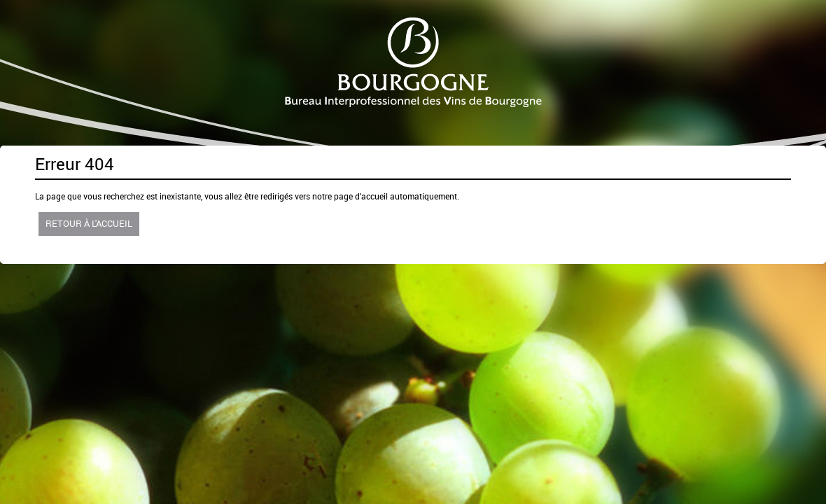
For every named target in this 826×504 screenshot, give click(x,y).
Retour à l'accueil (89, 223)
